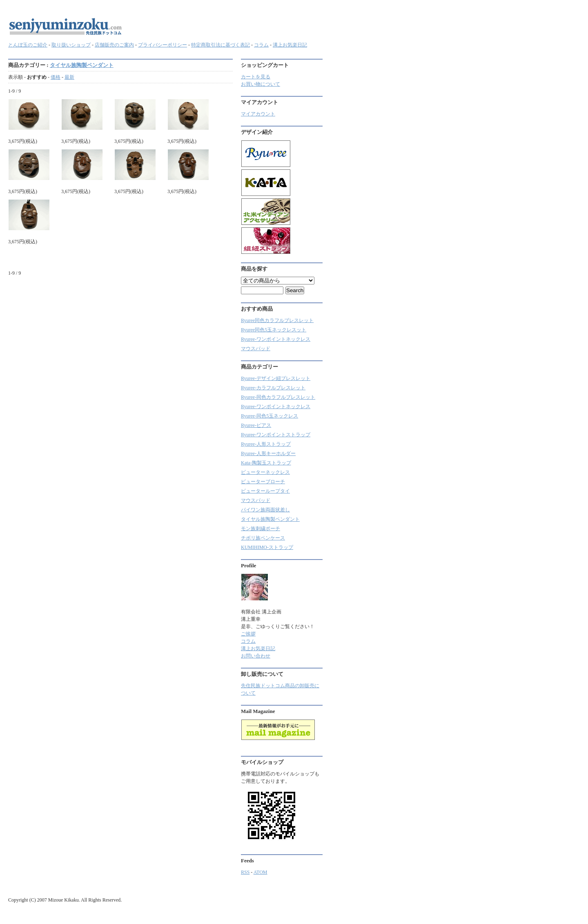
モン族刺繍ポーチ (261, 529)
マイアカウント (258, 114)
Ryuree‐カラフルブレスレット (273, 388)
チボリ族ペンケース (263, 538)
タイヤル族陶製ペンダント (82, 65)
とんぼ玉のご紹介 (28, 45)
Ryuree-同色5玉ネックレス (269, 416)
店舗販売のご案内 (114, 45)
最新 (69, 77)
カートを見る (256, 77)
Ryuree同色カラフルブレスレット (277, 320)
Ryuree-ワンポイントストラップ (276, 435)
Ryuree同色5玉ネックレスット (274, 330)
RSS (245, 872)
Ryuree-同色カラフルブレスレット (278, 397)
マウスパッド (256, 349)
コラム (261, 45)
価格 (56, 77)
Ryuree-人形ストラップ (266, 444)
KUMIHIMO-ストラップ (267, 547)
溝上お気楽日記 (290, 45)
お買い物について (261, 84)
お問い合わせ (256, 656)
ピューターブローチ (263, 482)
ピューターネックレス (265, 472)
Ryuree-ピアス (256, 425)
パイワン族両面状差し (265, 510)
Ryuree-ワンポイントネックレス (276, 339)
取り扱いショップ (71, 45)
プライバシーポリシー (163, 45)
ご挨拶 (248, 634)
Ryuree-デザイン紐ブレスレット (276, 378)
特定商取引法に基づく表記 (220, 45)
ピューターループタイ (265, 491)
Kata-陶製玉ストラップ (266, 463)
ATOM (261, 872)
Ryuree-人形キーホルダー (268, 453)
